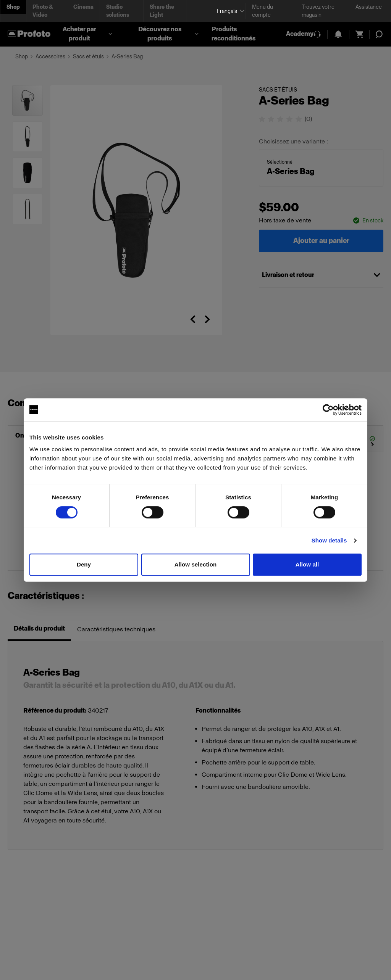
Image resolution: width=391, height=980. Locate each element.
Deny (84, 564)
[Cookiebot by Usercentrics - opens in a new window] (328, 410)
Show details (329, 540)
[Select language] (228, 11)
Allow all (307, 564)
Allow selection (196, 564)
